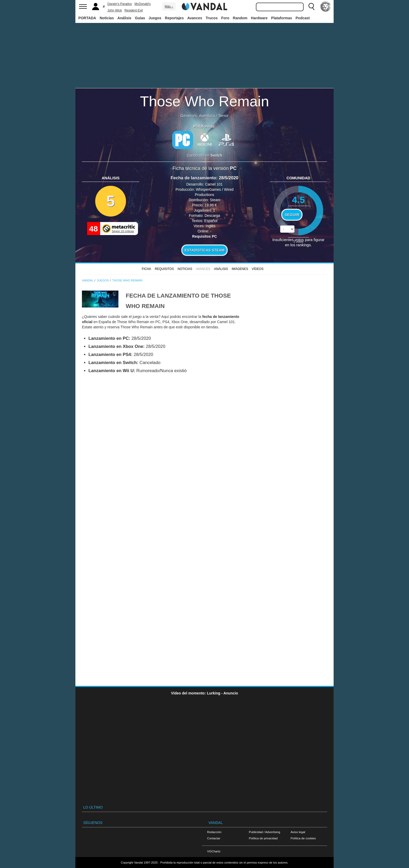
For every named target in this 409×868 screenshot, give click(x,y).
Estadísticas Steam (205, 250)
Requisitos (164, 269)
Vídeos (258, 269)
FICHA (146, 269)
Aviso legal (298, 832)
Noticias (107, 18)
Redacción (214, 832)
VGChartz (214, 851)
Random (240, 18)
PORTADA (87, 18)
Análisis (124, 18)
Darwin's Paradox (120, 4)
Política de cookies (303, 838)
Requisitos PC (205, 236)
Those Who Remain (205, 101)
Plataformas (281, 18)
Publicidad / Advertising (264, 832)
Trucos (212, 18)
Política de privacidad (263, 838)
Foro (225, 18)
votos (298, 241)
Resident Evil (134, 10)
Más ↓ (169, 7)
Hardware (259, 18)
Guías (140, 18)
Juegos (155, 18)
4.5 (298, 200)
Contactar (214, 838)
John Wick (115, 10)
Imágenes (240, 269)
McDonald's (142, 4)
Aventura (207, 116)
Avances (195, 18)
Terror (223, 116)
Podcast (303, 18)
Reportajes (174, 18)
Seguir (292, 215)
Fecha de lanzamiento (193, 178)
